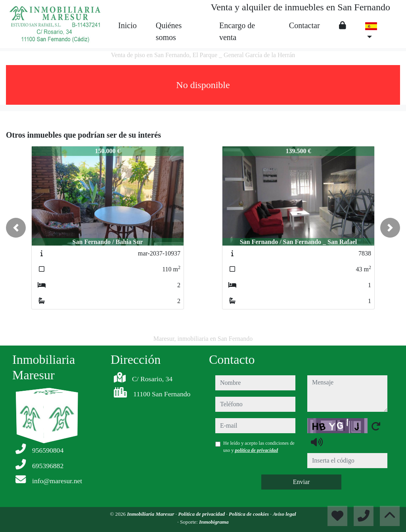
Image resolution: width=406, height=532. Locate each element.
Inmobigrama (214, 522)
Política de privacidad (202, 514)
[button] (16, 228)
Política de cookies (249, 514)
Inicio (127, 25)
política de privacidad (256, 450)
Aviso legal (284, 514)
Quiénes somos (169, 31)
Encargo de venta (237, 31)
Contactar (304, 25)
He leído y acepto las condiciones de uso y (259, 447)
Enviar (302, 482)
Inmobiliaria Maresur (151, 514)
